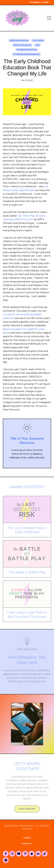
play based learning (27, 50)
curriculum (38, 40)
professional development (27, 54)
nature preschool (22, 45)
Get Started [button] (27, 809)
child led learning (19, 40)
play (37, 45)
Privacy (27, 844)
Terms (27, 838)
